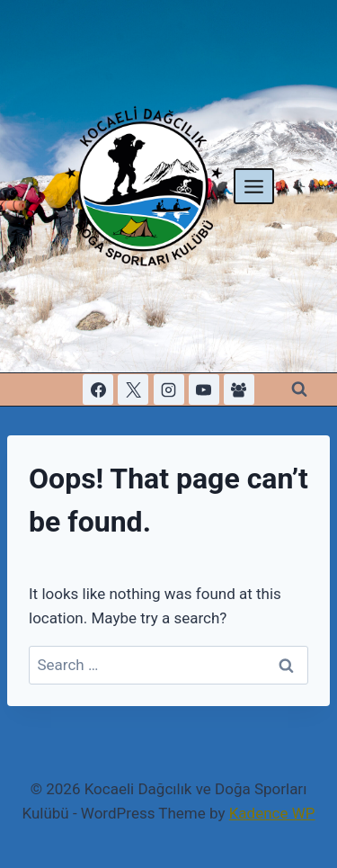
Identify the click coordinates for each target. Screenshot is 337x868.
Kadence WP (272, 813)
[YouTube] (204, 389)
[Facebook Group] (239, 389)
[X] (133, 389)
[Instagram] (169, 389)
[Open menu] (254, 186)
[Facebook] (98, 389)
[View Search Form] (299, 389)
